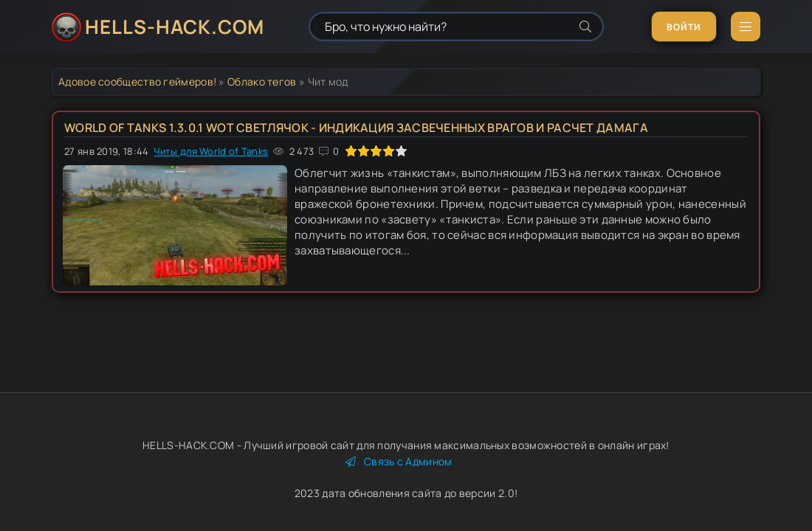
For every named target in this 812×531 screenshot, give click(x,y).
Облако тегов (262, 81)
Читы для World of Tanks (211, 151)
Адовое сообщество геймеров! (137, 81)
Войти (684, 27)
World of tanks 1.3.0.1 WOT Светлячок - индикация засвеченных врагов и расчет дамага (356, 128)
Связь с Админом (399, 461)
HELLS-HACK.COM (175, 27)
